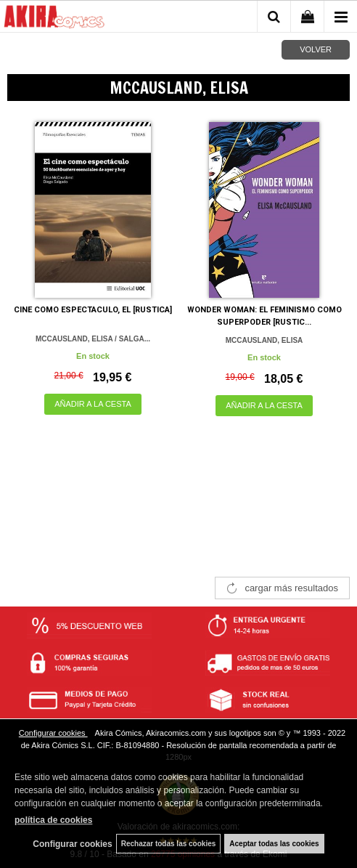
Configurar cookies (53, 733)
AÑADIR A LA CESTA (93, 404)
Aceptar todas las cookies (274, 844)
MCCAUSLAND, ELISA (264, 340)
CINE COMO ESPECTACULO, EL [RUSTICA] (93, 310)
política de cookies (53, 820)
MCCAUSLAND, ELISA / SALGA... (93, 339)
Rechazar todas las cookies (169, 844)
